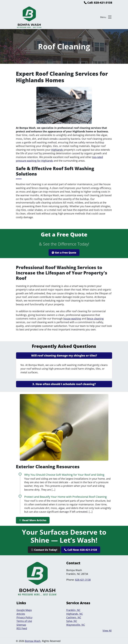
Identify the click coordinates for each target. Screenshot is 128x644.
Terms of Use (24, 621)
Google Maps (24, 610)
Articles (21, 614)
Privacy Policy (24, 617)
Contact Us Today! (44, 550)
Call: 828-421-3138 (98, 3)
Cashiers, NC (74, 617)
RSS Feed (22, 628)
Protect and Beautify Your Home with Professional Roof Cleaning (65, 497)
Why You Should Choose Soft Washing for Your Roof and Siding (64, 475)
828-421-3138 (83, 580)
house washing (72, 319)
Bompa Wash (33, 641)
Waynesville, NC (76, 625)
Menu (106, 17)
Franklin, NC (73, 610)
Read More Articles (33, 520)
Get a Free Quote (64, 253)
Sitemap (21, 625)
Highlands (57, 150)
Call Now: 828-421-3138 (81, 550)
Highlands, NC (75, 614)
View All (107, 631)
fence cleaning (95, 319)
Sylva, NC (72, 621)
